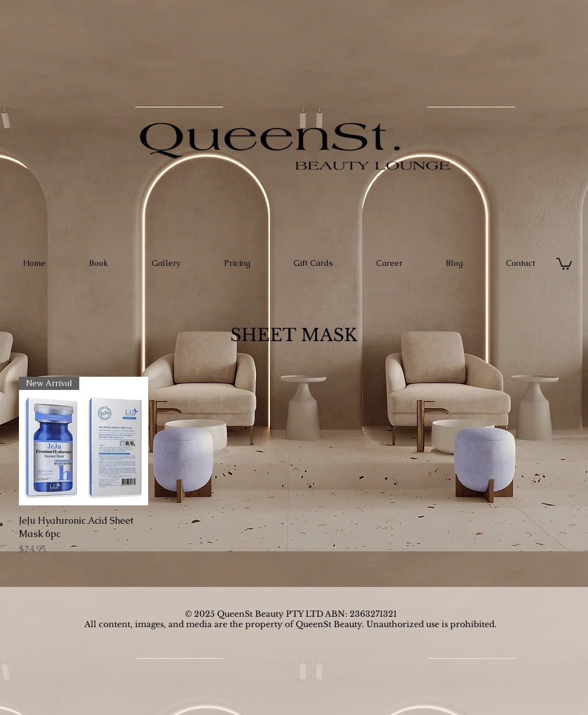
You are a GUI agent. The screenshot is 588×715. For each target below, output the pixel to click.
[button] (564, 263)
